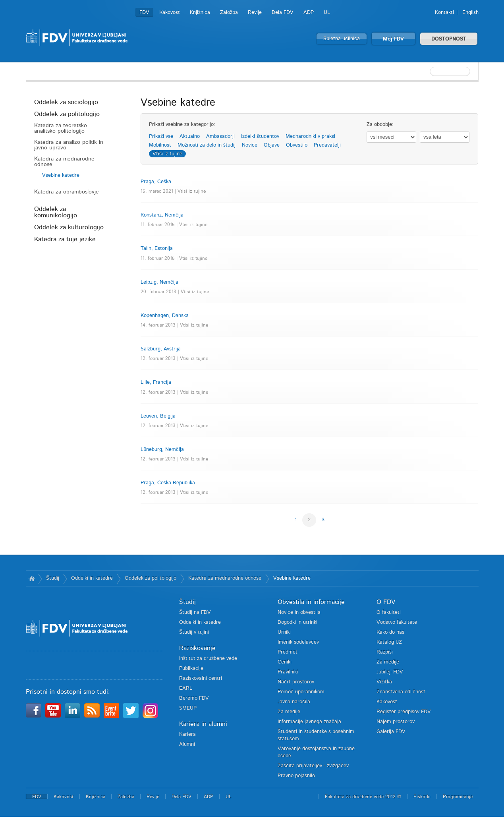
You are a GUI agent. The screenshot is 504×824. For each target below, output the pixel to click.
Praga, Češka (156, 182)
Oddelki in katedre (92, 578)
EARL (186, 688)
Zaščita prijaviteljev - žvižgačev (313, 766)
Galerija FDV (391, 732)
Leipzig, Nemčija (159, 282)
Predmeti (288, 652)
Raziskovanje (197, 648)
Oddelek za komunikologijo (56, 212)
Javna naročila (294, 702)
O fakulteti (389, 612)
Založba (229, 13)
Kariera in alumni (203, 724)
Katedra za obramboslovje (67, 192)
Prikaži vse (161, 136)
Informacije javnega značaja (309, 722)
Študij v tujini (194, 632)
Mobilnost (160, 145)
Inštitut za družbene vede (208, 659)
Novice (250, 145)
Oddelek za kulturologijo (69, 227)
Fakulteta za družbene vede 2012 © (363, 797)
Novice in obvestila (299, 612)
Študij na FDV (195, 612)
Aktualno (190, 136)
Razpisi (385, 652)
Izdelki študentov (260, 136)
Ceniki (285, 662)
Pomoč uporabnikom (301, 692)
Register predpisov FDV (404, 712)
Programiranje (458, 797)
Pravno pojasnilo (296, 776)
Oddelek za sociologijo (66, 102)
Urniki (284, 632)
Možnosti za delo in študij (207, 145)
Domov (32, 578)
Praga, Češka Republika (168, 483)
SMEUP (188, 708)
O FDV (386, 602)
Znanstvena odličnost (401, 692)
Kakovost (170, 13)
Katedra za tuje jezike (65, 239)
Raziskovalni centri (201, 678)
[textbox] (427, 72)
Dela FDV (283, 13)
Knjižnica (200, 13)
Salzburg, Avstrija (161, 349)
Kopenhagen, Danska (165, 316)
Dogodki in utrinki (297, 622)
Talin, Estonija (157, 249)
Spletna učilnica (342, 39)
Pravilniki (288, 672)
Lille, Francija (156, 382)
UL (327, 13)
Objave (272, 145)
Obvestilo (297, 145)
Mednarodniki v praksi (310, 136)
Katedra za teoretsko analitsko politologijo (61, 128)
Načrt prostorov (296, 682)
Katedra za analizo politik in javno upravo (69, 145)
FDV (144, 13)
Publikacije (191, 668)
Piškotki (422, 797)
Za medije (289, 712)
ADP (309, 13)
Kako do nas (390, 632)
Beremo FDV (194, 698)
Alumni (187, 744)
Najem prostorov (396, 722)
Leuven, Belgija (158, 416)
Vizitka (384, 682)
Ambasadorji (220, 136)
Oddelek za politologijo (67, 114)
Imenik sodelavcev (298, 642)
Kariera (187, 734)
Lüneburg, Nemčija (162, 450)
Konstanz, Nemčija (162, 215)
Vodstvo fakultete (397, 622)
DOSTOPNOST (449, 39)
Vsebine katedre (61, 175)
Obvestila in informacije (311, 602)
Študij (53, 578)
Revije (255, 13)
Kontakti (444, 13)
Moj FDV (393, 39)
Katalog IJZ (389, 642)
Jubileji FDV (390, 672)
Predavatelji (327, 145)
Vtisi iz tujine (167, 154)
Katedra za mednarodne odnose (64, 162)
